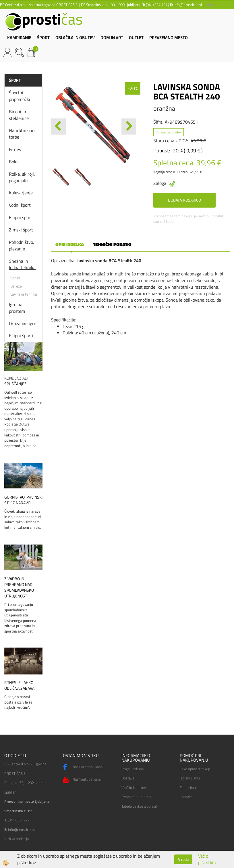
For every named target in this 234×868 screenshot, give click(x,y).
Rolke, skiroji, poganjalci (22, 177)
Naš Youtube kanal (82, 780)
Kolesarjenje (21, 193)
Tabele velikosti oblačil (139, 806)
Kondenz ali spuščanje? (16, 381)
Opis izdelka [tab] (70, 244)
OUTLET (136, 38)
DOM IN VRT (112, 38)
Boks (14, 162)
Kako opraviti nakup (195, 769)
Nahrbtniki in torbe (22, 134)
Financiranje (189, 787)
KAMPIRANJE (19, 38)
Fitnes (15, 149)
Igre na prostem (17, 308)
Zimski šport (21, 230)
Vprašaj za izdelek (169, 132)
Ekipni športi (21, 336)
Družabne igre (23, 323)
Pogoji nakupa (133, 769)
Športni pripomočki (20, 96)
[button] (129, 127)
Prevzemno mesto (136, 797)
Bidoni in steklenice (19, 115)
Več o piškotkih (207, 859)
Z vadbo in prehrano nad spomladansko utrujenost (19, 587)
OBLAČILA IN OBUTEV (75, 38)
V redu (183, 859)
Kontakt (186, 797)
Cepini (15, 278)
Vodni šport (20, 205)
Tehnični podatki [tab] (112, 244)
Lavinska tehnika (24, 294)
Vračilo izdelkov (134, 787)
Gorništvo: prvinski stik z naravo (23, 500)
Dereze (16, 286)
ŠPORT (43, 38)
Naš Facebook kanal (83, 767)
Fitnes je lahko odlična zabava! (20, 685)
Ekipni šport (21, 217)
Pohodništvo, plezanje (22, 245)
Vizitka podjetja (17, 839)
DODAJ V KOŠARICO (184, 200)
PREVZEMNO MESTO (169, 38)
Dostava (128, 778)
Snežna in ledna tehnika (22, 264)
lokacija (210, 5)
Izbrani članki (190, 778)
